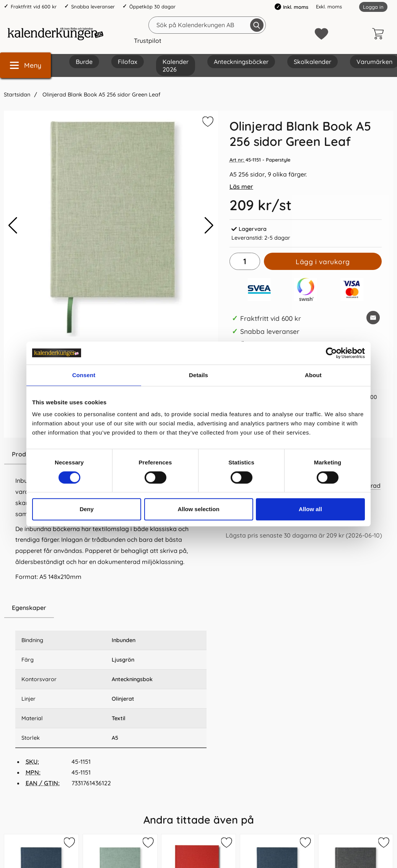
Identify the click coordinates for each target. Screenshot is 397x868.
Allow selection (198, 509)
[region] (111, 608)
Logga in (373, 7)
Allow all (310, 509)
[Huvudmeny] (25, 65)
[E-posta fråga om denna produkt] (373, 318)
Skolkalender (312, 62)
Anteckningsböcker (241, 62)
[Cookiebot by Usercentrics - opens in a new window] (331, 353)
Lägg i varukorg (323, 262)
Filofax (128, 62)
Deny (87, 509)
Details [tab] (198, 375)
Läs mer (241, 186)
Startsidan (17, 95)
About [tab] (313, 375)
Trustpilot (148, 41)
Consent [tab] (84, 375)
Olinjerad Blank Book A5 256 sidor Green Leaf (101, 95)
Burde (84, 62)
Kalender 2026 (176, 65)
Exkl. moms (329, 7)
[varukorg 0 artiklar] (380, 34)
